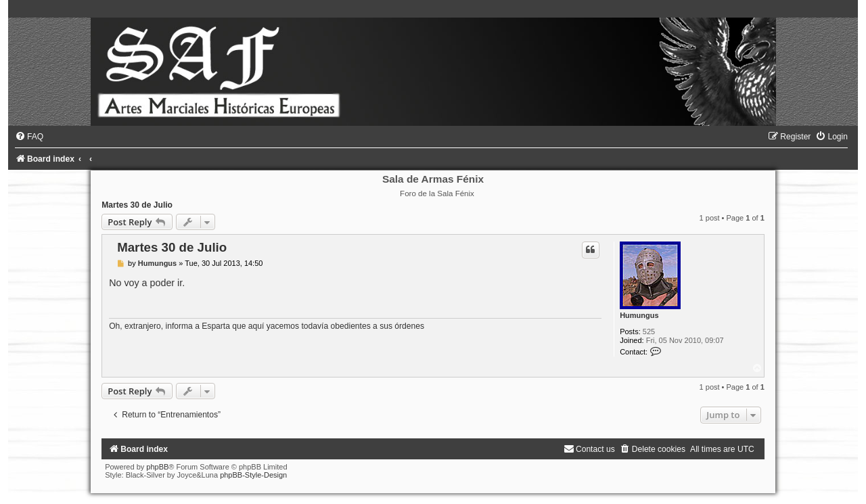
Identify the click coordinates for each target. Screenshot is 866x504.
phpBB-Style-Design (253, 475)
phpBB (157, 467)
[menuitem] (29, 137)
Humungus (639, 315)
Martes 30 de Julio (137, 205)
